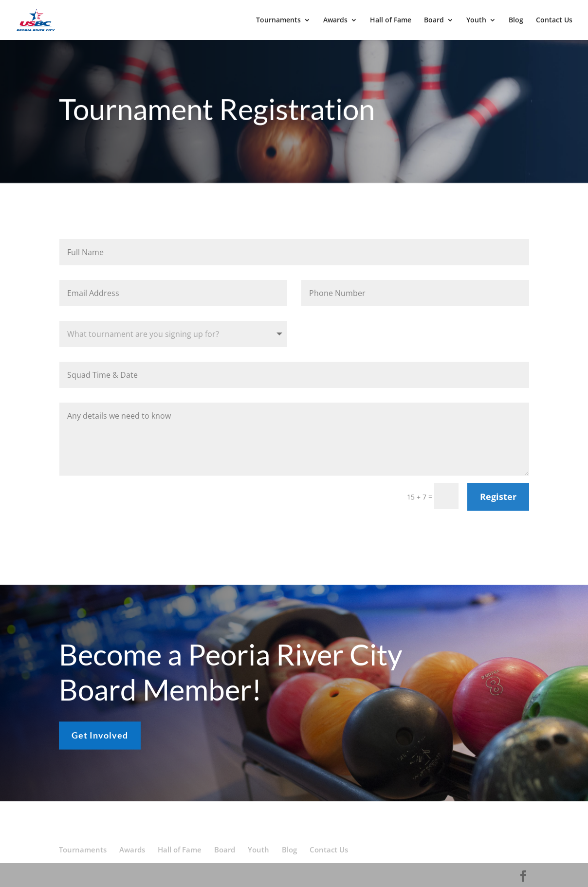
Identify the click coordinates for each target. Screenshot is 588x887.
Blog (516, 20)
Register (498, 497)
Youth (476, 20)
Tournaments (278, 20)
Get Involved (100, 740)
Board (434, 20)
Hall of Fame (391, 20)
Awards (335, 20)
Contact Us (554, 20)
